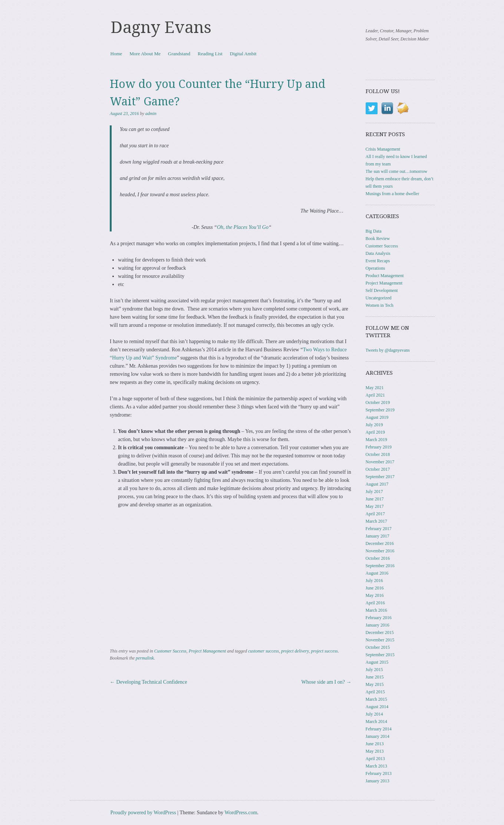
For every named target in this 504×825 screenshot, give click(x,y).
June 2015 (375, 677)
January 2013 (378, 781)
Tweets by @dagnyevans (388, 350)
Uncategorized (379, 298)
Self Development (382, 290)
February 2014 (379, 729)
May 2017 (375, 506)
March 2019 (376, 440)
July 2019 (374, 425)
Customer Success (170, 651)
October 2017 (378, 469)
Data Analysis (378, 253)
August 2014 (377, 707)
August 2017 (377, 484)
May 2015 (375, 684)
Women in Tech (380, 305)
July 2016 (374, 581)
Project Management (207, 651)
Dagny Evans (161, 27)
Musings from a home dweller (393, 194)
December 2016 (380, 543)
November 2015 (380, 640)
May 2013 (375, 751)
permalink (145, 658)
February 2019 (379, 447)
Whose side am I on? (327, 682)
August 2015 (377, 662)
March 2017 (376, 521)
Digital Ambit (243, 54)
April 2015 (375, 692)
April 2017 (375, 514)
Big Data (374, 231)
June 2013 (375, 744)
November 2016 (380, 551)
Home (116, 54)
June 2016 (375, 588)
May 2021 (375, 388)
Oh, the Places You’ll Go (243, 227)
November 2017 (380, 462)
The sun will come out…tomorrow (397, 171)
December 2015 (380, 632)
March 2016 (376, 610)
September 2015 (380, 655)
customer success (263, 651)
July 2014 (374, 714)
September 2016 (380, 566)
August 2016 (377, 573)
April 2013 (375, 759)
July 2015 (374, 670)
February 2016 (379, 618)
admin (151, 114)
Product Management (385, 276)
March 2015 (376, 699)
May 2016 (375, 595)
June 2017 (375, 499)
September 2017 (380, 477)
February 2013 (379, 773)
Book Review (378, 239)
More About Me (145, 54)
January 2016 (378, 625)
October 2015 (378, 647)
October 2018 (378, 454)
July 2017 (374, 492)
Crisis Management (383, 149)
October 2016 (378, 558)
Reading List (210, 54)
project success (324, 651)
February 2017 (379, 529)
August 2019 (377, 417)
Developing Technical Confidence (148, 682)
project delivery (295, 651)
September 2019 (380, 410)
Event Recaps (378, 261)
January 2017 (378, 536)
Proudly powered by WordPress (143, 813)
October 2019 (378, 402)
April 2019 (375, 432)
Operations (375, 268)
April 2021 (375, 395)
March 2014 (376, 722)
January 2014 (378, 736)
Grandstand (179, 54)
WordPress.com (241, 813)
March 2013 (376, 766)
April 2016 (375, 603)
